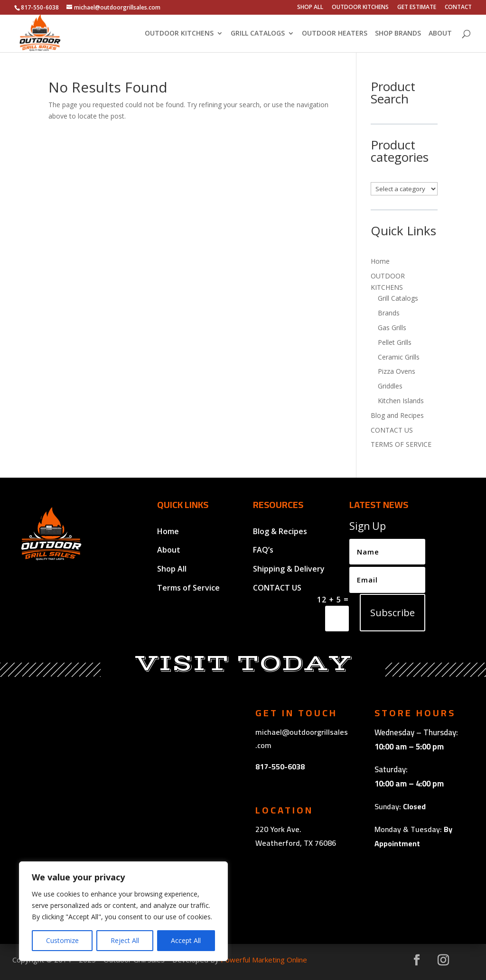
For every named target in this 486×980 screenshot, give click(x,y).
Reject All (125, 940)
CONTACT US (392, 430)
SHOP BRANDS (398, 34)
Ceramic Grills (399, 357)
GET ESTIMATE (417, 8)
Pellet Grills (395, 342)
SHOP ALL (310, 8)
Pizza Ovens (397, 371)
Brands (389, 313)
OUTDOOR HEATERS (335, 34)
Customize (62, 940)
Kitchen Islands (401, 401)
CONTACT (458, 8)
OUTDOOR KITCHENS (360, 8)
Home (380, 261)
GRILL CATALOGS (258, 34)
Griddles (390, 386)
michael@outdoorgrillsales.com (302, 739)
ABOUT (440, 34)
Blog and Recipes (397, 415)
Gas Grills (392, 328)
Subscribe (393, 613)
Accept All (186, 940)
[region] (123, 911)
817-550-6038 (280, 767)
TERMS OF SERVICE (401, 444)
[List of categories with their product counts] (404, 189)
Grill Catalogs (398, 298)
